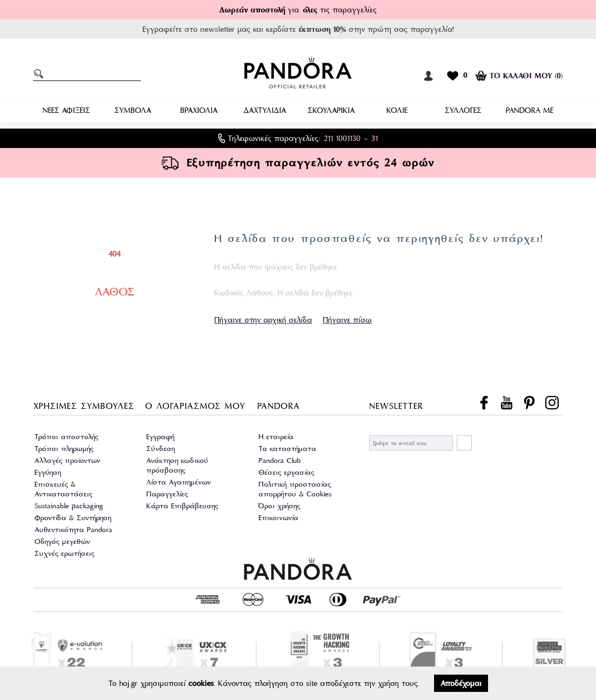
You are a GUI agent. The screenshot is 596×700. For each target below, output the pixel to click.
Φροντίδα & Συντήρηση (73, 518)
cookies (201, 683)
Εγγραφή (160, 437)
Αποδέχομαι (461, 683)
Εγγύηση (48, 472)
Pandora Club (280, 460)
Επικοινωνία (279, 518)
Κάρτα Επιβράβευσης (182, 506)
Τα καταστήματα (287, 449)
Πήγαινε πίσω (347, 320)
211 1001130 (342, 138)
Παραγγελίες (167, 494)
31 (375, 138)
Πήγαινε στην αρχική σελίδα (263, 320)
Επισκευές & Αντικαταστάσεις (63, 489)
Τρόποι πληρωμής (64, 449)
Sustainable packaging (69, 506)
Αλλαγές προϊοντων (67, 460)
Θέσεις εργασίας (286, 472)
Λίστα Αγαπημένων (179, 482)
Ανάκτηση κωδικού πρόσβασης (177, 465)
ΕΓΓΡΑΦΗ (464, 443)
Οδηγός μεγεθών (62, 541)
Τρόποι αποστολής (66, 437)
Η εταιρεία (276, 437)
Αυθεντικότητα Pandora (73, 530)
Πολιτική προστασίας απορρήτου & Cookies (295, 489)
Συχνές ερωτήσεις (65, 553)
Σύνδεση (161, 449)
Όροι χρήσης (279, 506)
